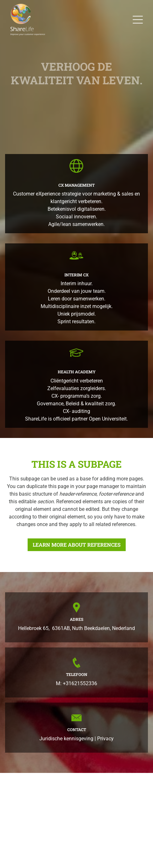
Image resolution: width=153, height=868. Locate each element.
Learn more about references (77, 545)
